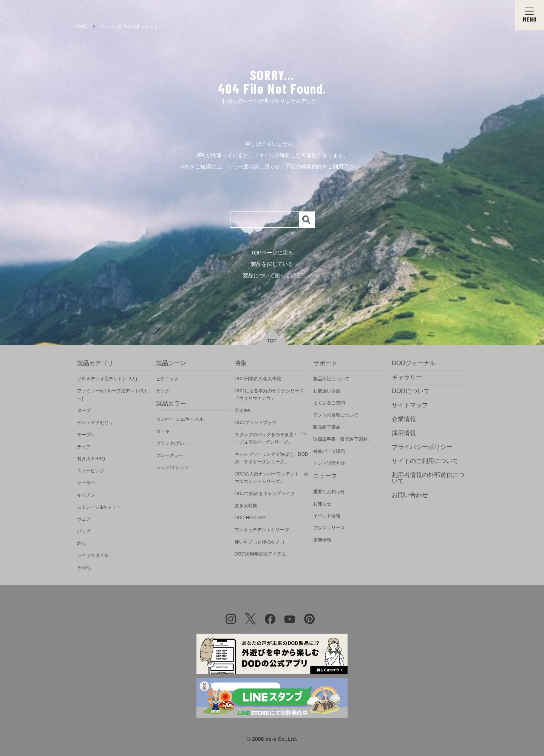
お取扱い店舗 (327, 391)
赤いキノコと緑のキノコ (260, 542)
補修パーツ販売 (329, 451)
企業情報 (404, 419)
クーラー (86, 483)
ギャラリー (407, 377)
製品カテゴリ (95, 363)
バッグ (84, 531)
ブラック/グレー (172, 443)
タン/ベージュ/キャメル (180, 419)
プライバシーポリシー (422, 447)
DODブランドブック (256, 423)
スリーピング (91, 471)
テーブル (86, 435)
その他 (84, 568)
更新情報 (322, 540)
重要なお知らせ (329, 492)
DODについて (411, 391)
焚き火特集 (246, 506)
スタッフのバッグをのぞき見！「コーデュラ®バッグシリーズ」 (271, 438)
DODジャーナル (414, 363)
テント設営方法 (329, 463)
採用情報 (404, 433)
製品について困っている (272, 275)
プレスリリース (329, 528)
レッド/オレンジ (172, 467)
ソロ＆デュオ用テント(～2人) (107, 379)
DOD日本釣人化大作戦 (258, 379)
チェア (84, 447)
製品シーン (171, 363)
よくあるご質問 (329, 403)
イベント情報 (327, 516)
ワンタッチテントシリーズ (262, 530)
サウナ (163, 391)
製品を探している (272, 264)
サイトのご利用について (425, 461)
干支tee (242, 410)
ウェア (84, 519)
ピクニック (167, 379)
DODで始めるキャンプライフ (265, 494)
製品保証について (331, 379)
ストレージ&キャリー (99, 507)
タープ (84, 410)
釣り (82, 543)
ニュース (325, 476)
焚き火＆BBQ (91, 459)
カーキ (163, 431)
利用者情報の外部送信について (428, 478)
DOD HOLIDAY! (251, 518)
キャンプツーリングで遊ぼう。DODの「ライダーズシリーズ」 (271, 458)
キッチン (86, 495)
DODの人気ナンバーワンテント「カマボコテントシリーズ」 (271, 478)
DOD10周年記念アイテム (260, 554)
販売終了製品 (327, 427)
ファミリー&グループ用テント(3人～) (112, 395)
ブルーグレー (170, 455)
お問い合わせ (410, 495)
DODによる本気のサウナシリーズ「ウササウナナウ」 (269, 395)
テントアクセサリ (95, 423)
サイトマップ (410, 405)
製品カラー (171, 403)
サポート (325, 363)
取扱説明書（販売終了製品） (343, 439)
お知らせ (322, 504)
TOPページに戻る (272, 253)
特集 (241, 363)
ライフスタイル (93, 555)
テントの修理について (336, 415)
